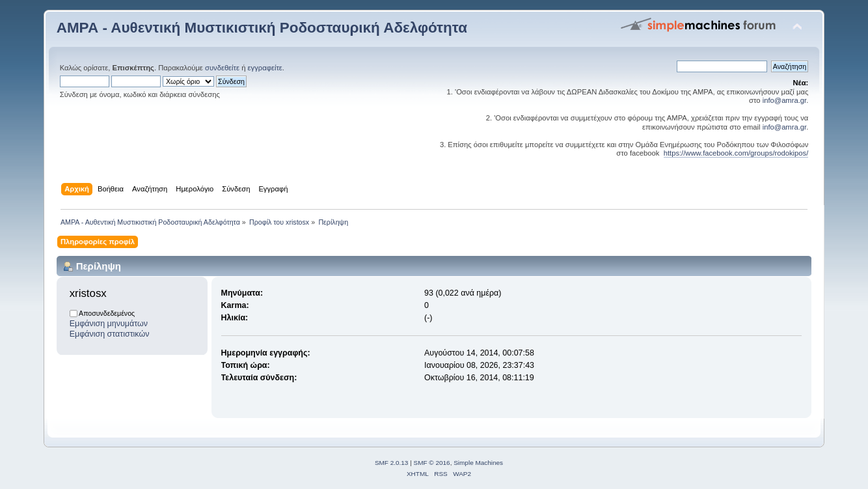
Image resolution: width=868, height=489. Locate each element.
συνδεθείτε (222, 68)
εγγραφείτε (265, 68)
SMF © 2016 (432, 463)
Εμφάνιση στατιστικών (110, 334)
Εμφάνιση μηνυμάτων (109, 324)
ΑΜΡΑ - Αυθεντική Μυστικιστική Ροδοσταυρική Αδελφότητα (262, 28)
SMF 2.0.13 (392, 463)
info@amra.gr (785, 100)
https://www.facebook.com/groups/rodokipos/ (736, 153)
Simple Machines (478, 463)
